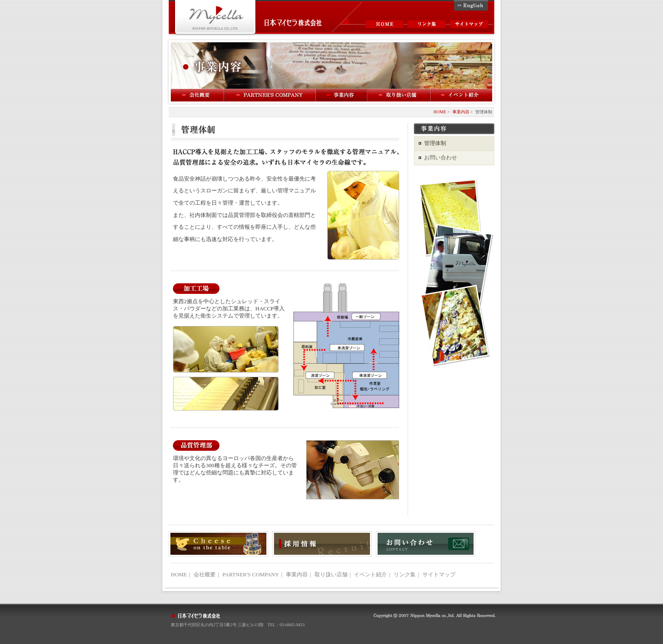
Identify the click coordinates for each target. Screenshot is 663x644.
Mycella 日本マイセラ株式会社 (215, 18)
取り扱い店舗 (331, 574)
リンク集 (427, 24)
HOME (384, 24)
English (471, 5)
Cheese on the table (218, 544)
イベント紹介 (462, 95)
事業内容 (342, 95)
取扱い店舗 (400, 95)
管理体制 (435, 143)
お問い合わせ (441, 158)
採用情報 (322, 544)
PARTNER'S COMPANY (270, 95)
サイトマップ (469, 24)
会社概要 (198, 95)
